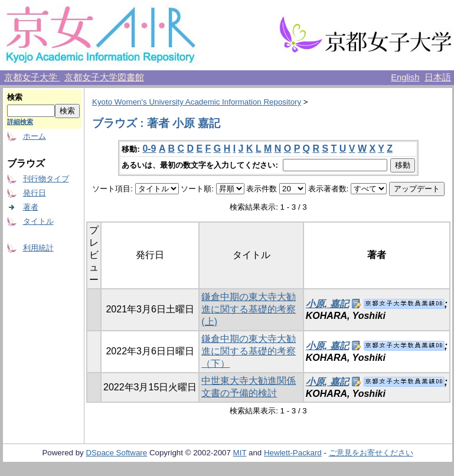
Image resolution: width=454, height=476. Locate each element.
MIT (240, 453)
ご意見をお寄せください (371, 453)
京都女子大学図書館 (104, 77)
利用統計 (38, 248)
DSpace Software (116, 453)
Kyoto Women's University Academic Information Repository (197, 102)
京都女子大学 (32, 77)
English (405, 77)
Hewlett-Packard (293, 453)
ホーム (35, 136)
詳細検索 (20, 122)
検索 (15, 97)
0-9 (149, 149)
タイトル (38, 221)
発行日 (35, 193)
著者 (31, 207)
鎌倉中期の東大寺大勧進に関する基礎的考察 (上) (249, 309)
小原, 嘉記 (327, 304)
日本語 (438, 77)
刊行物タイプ (46, 179)
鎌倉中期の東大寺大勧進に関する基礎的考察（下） (249, 351)
